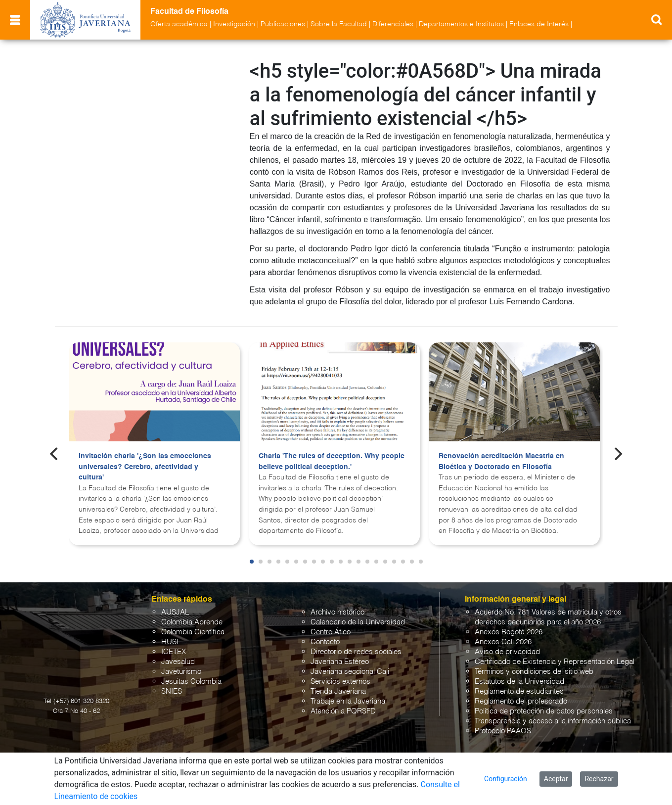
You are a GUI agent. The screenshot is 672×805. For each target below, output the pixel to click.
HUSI (170, 642)
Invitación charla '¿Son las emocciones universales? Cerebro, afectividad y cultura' (145, 467)
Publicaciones (283, 24)
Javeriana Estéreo (340, 662)
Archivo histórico (337, 612)
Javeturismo (181, 672)
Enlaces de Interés (539, 24)
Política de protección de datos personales (544, 711)
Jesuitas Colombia (191, 682)
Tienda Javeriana (338, 691)
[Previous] (55, 454)
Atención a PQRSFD (343, 711)
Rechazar (599, 779)
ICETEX (174, 652)
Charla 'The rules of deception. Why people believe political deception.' (332, 462)
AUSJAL (175, 612)
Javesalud (178, 662)
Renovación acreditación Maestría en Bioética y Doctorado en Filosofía (501, 462)
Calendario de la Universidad (358, 622)
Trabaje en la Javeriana (348, 701)
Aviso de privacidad (507, 652)
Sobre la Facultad (339, 24)
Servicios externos (340, 682)
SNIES (172, 691)
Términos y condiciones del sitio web (534, 672)
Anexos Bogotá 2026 (509, 632)
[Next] (617, 454)
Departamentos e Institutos (461, 24)
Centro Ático (331, 632)
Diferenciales (393, 24)
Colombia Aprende (192, 622)
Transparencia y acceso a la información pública (553, 721)
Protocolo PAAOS (503, 731)
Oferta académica (179, 24)
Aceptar (556, 779)
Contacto (325, 642)
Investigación (234, 24)
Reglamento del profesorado (521, 701)
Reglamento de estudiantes (519, 691)
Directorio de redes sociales (356, 652)
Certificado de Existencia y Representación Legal (555, 662)
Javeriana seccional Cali (350, 672)
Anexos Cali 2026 (503, 642)
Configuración (506, 779)
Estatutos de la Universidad (519, 682)
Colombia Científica (193, 632)
